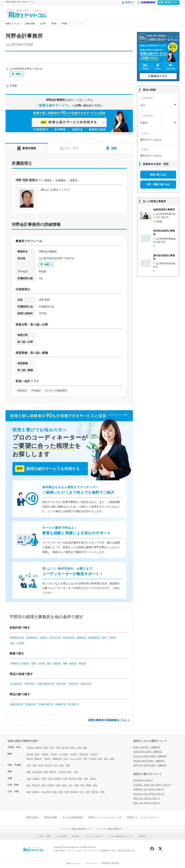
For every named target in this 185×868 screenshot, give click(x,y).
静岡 (46, 772)
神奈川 (30, 759)
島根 (64, 785)
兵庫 (65, 779)
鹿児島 (95, 792)
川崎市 (47, 759)
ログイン (128, 2)
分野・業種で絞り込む (158, 184)
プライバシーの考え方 (94, 836)
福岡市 (36, 792)
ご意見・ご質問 (44, 836)
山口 (70, 785)
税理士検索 (30, 24)
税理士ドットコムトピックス (105, 817)
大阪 (29, 779)
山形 (79, 748)
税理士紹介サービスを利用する (47, 469)
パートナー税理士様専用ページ (76, 829)
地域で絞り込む (158, 175)
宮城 (58, 748)
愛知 (29, 772)
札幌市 (38, 748)
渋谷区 (54, 754)
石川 (56, 765)
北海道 (30, 748)
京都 (50, 779)
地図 (16, 74)
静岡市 (53, 772)
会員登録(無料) (146, 2)
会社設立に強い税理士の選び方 (149, 794)
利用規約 (76, 836)
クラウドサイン (92, 863)
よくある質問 (61, 836)
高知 (95, 785)
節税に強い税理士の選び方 (147, 803)
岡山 (29, 785)
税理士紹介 (32, 817)
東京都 (30, 754)
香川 (83, 785)
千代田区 (64, 754)
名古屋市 (37, 772)
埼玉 (66, 759)
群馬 (112, 759)
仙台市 (65, 748)
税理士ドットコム (13, 24)
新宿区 (45, 754)
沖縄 (102, 792)
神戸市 (73, 779)
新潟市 (48, 765)
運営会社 (143, 836)
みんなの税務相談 (73, 817)
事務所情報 (27, 148)
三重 (75, 772)
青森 (46, 748)
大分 (82, 792)
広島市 (51, 785)
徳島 (77, 785)
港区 (37, 754)
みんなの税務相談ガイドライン (121, 836)
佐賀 (55, 792)
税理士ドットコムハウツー (143, 817)
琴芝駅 (64, 24)
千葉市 (92, 759)
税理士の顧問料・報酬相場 (147, 747)
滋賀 (80, 779)
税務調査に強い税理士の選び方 (149, 789)
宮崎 (88, 792)
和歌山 (93, 779)
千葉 (85, 759)
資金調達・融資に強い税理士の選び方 (152, 785)
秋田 (73, 748)
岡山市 (36, 785)
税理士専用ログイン (169, 2)
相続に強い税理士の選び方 (147, 798)
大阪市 (36, 779)
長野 (35, 765)
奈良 (86, 779)
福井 (68, 765)
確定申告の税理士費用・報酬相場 (150, 765)
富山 (62, 765)
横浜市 (38, 759)
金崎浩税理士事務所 (164, 210)
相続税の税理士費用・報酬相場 (149, 761)
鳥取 (58, 785)
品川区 (94, 754)
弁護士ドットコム (73, 863)
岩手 (52, 748)
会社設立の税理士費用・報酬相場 (150, 756)
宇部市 (54, 24)
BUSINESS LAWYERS (110, 863)
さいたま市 (75, 759)
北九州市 (46, 792)
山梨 (29, 765)
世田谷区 (84, 754)
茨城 (100, 759)
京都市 (58, 779)
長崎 (61, 792)
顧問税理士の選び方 (143, 780)
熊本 (67, 792)
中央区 (74, 754)
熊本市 (74, 792)
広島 (43, 785)
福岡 (29, 792)
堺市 (44, 779)
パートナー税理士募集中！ (110, 829)
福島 (85, 748)
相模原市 (57, 759)
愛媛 (89, 785)
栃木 (106, 759)
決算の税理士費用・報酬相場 (148, 752)
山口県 (43, 24)
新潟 (41, 765)
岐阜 (69, 772)
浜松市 (62, 772)
